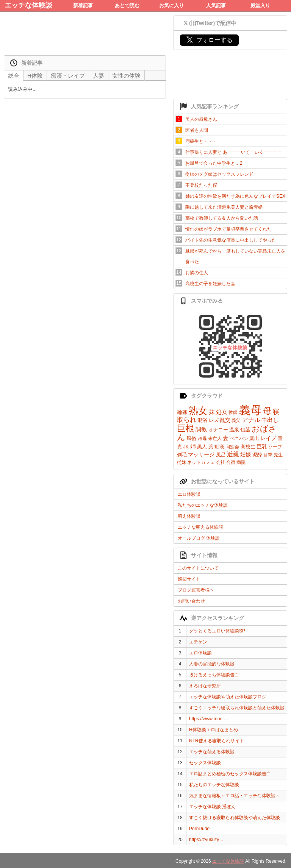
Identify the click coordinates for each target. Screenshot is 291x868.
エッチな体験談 (28, 5)
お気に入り (171, 5)
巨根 (186, 428)
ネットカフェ (201, 462)
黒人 (202, 447)
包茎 (245, 430)
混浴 (202, 420)
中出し (270, 420)
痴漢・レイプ (68, 76)
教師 (233, 412)
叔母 (202, 439)
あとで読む (127, 5)
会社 (221, 462)
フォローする (209, 40)
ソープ (275, 447)
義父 (236, 420)
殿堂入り (260, 5)
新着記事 (83, 5)
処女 (222, 412)
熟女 (198, 411)
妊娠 (246, 454)
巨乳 (262, 446)
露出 (254, 438)
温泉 (234, 430)
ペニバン (239, 439)
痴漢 (219, 447)
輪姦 (182, 412)
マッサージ (201, 454)
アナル (251, 420)
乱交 (225, 420)
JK (186, 447)
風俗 (191, 438)
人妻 (99, 76)
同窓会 (232, 447)
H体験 (35, 76)
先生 (278, 455)
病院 (241, 462)
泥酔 (257, 455)
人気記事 (216, 5)
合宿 (231, 462)
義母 (250, 410)
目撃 (268, 455)
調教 (201, 429)
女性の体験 (126, 76)
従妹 (181, 462)
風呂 (221, 455)
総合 (14, 76)
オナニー (218, 430)
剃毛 (182, 455)
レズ (214, 420)
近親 (233, 454)
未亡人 (215, 439)
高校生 (248, 447)
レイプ (268, 438)
